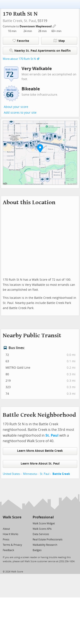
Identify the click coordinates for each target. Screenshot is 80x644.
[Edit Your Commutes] (54, 26)
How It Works (11, 534)
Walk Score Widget (44, 524)
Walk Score (12, 517)
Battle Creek (61, 474)
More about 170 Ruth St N (19, 59)
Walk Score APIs (42, 529)
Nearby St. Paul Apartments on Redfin (40, 51)
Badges (37, 550)
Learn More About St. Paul (40, 464)
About (6, 529)
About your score (16, 107)
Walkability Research (45, 545)
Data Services (41, 534)
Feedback (8, 550)
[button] (40, 148)
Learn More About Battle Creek (40, 451)
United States (11, 474)
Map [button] (59, 41)
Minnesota (30, 474)
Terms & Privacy (12, 545)
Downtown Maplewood (36, 26)
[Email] (18, 523)
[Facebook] (12, 523)
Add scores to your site (20, 113)
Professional (43, 517)
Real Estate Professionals (48, 540)
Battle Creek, (13, 21)
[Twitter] (5, 523)
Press (6, 540)
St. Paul (30, 21)
